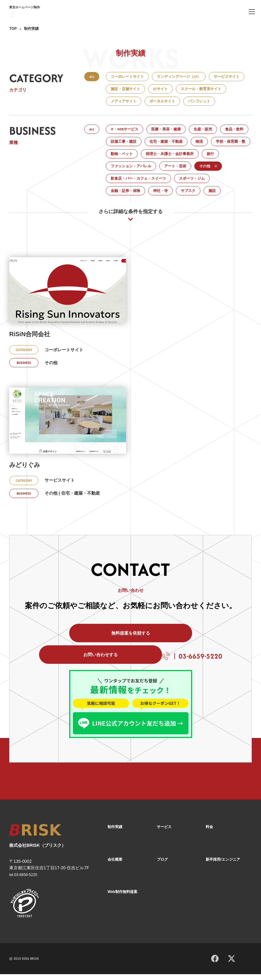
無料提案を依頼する (75, 642)
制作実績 (115, 834)
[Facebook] (215, 963)
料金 (209, 834)
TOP (13, 29)
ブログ (162, 866)
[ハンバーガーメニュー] (252, 12)
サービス (164, 834)
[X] (231, 964)
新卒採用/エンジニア (223, 866)
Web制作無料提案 (123, 898)
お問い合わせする (186, 642)
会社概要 (115, 866)
